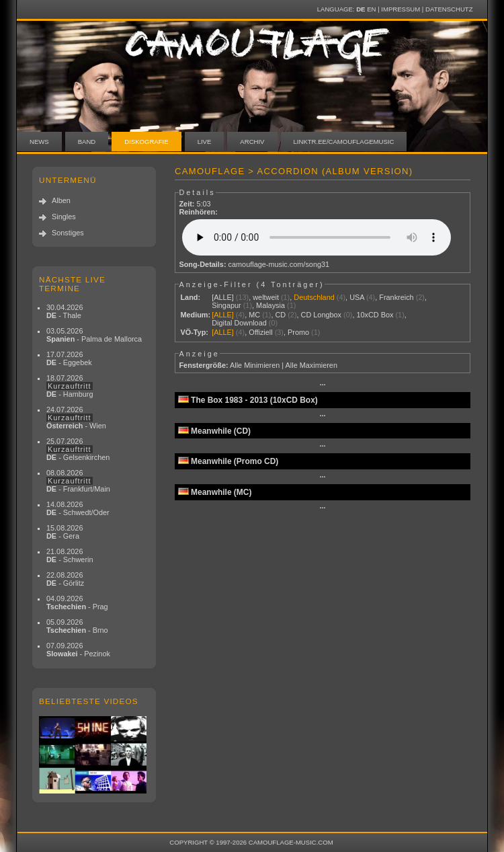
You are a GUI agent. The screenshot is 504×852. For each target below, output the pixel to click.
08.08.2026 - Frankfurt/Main (78, 481)
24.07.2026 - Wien (76, 418)
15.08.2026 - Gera (65, 532)
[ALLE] (223, 297)
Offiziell (260, 332)
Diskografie (146, 142)
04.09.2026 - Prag (77, 603)
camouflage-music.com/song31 (279, 264)
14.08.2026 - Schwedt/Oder (78, 508)
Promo (298, 332)
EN (371, 9)
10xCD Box (375, 315)
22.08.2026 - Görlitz (65, 579)
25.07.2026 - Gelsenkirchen (78, 449)
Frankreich (396, 297)
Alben (61, 200)
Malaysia (270, 305)
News (39, 142)
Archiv (252, 142)
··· (322, 385)
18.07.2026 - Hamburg (70, 386)
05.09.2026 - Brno (77, 626)
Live (205, 142)
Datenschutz (449, 9)
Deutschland (314, 297)
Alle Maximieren (311, 365)
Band (87, 142)
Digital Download (239, 323)
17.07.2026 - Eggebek (69, 358)
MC (254, 315)
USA (357, 297)
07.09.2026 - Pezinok (78, 650)
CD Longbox (321, 315)
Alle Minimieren (255, 365)
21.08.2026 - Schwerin (70, 555)
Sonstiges (68, 233)
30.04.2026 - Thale (65, 311)
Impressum (401, 9)
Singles (64, 217)
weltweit (266, 297)
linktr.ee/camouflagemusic (344, 142)
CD (280, 315)
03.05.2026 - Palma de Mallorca (94, 335)
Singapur (226, 305)
